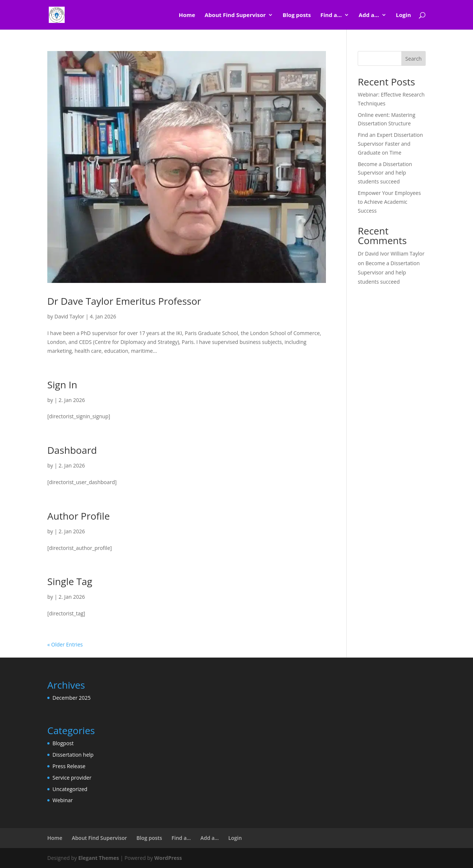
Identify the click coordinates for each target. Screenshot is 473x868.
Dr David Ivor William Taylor (391, 254)
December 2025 (72, 698)
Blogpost (63, 743)
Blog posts (297, 15)
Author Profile (79, 516)
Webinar (63, 800)
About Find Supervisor (235, 15)
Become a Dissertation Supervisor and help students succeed (385, 173)
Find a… (331, 15)
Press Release (69, 766)
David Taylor (69, 316)
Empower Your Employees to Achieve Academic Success (389, 202)
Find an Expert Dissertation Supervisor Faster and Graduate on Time (390, 144)
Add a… (369, 15)
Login (403, 15)
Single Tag (70, 581)
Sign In (62, 385)
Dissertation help (73, 755)
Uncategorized (70, 789)
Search (414, 59)
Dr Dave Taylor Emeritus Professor (124, 301)
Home (187, 15)
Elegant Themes (99, 858)
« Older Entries (65, 644)
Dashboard (72, 450)
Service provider (72, 778)
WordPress (168, 858)
